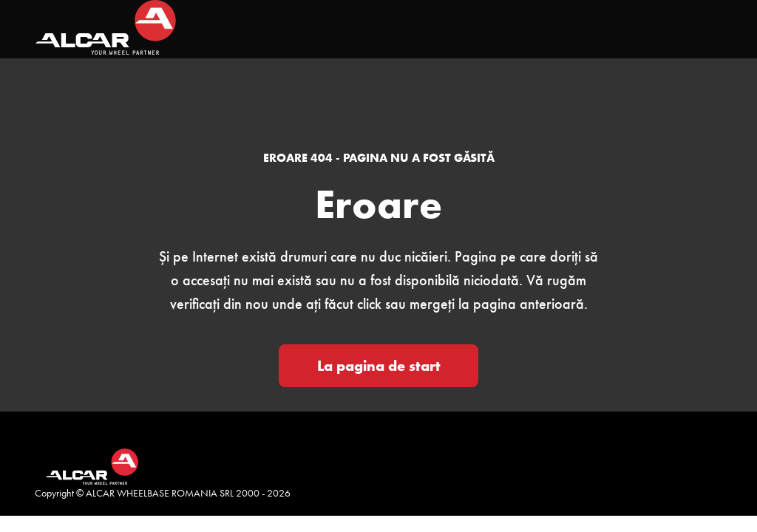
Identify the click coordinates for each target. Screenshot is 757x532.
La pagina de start (379, 366)
